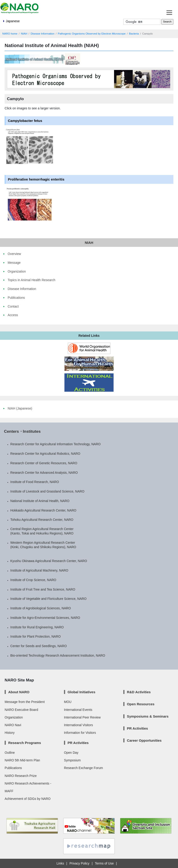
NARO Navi (13, 725)
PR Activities (78, 743)
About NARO (19, 692)
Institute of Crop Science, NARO (33, 580)
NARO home (10, 34)
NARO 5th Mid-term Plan (22, 760)
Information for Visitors (80, 733)
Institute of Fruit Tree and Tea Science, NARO (43, 589)
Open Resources (141, 704)
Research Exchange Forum (83, 768)
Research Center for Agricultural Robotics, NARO (45, 454)
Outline (10, 753)
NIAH (24, 34)
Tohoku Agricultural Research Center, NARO (42, 520)
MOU (68, 702)
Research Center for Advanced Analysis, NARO (44, 473)
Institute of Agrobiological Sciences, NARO (41, 608)
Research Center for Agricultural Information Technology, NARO (56, 444)
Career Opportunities (144, 740)
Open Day (71, 753)
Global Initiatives (81, 692)
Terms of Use (104, 863)
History (10, 733)
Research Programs (24, 743)
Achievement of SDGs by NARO (28, 799)
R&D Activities (139, 692)
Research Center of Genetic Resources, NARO (44, 463)
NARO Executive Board (21, 710)
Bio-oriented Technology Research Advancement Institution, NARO (58, 655)
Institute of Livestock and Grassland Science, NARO (47, 491)
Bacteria (134, 34)
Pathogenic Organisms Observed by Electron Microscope (92, 34)
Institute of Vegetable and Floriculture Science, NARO (49, 599)
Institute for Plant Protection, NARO (36, 636)
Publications (13, 768)
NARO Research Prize (21, 776)
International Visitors (78, 725)
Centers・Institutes (22, 431)
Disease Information (42, 34)
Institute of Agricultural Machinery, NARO (39, 570)
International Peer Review (82, 717)
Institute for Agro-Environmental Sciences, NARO (45, 618)
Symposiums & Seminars (148, 716)
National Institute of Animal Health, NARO (40, 501)
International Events (78, 710)
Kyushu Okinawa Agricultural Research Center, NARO (49, 561)
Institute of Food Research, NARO (35, 482)
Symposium (72, 760)
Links (60, 863)
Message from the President (25, 702)
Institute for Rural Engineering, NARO (37, 627)
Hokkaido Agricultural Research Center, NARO (43, 510)
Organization (14, 717)
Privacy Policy (79, 863)
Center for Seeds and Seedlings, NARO (39, 646)
